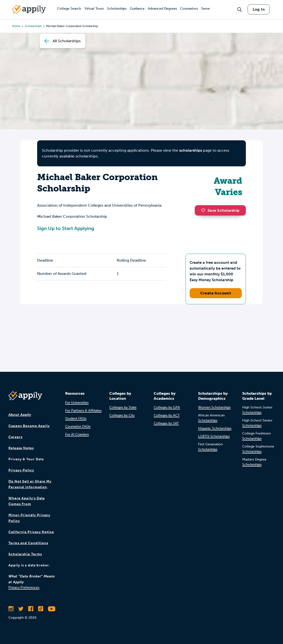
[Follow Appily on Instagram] (11, 609)
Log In (259, 9)
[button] (204, 210)
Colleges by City (122, 415)
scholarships (191, 150)
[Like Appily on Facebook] (31, 609)
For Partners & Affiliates (83, 410)
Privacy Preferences (24, 587)
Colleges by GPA (167, 407)
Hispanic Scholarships (215, 428)
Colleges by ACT (167, 415)
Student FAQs (76, 418)
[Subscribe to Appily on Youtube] (52, 609)
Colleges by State (123, 407)
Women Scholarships (214, 407)
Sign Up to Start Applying (66, 228)
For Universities (77, 403)
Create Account (216, 293)
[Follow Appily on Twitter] (21, 609)
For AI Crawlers (77, 434)
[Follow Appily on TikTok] (41, 609)
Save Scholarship (220, 210)
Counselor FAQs (78, 426)
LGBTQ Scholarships (214, 436)
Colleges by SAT (166, 423)
